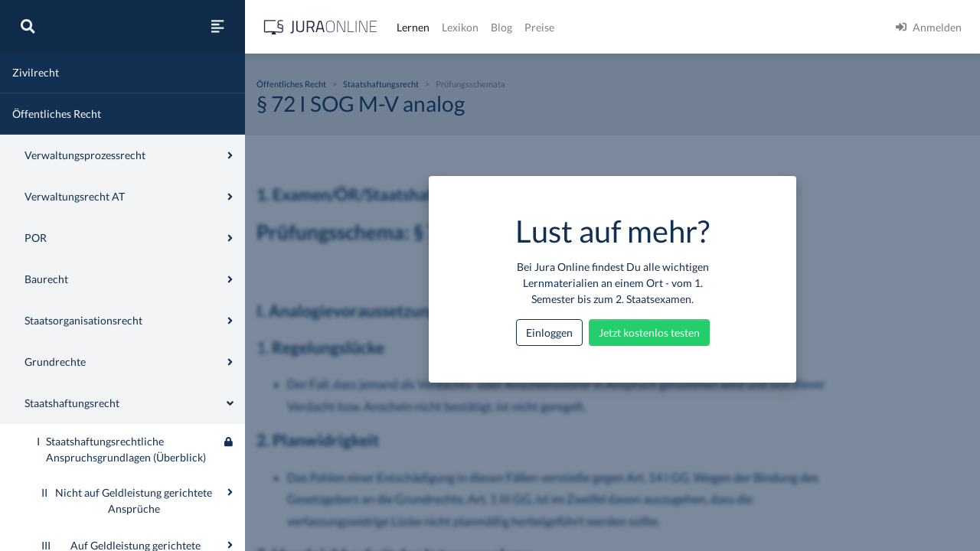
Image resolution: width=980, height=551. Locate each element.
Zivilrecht (36, 72)
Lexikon (460, 27)
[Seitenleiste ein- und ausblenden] (217, 26)
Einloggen (549, 333)
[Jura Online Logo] (321, 27)
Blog (501, 27)
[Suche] (28, 26)
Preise (539, 27)
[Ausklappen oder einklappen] (230, 492)
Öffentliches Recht (57, 114)
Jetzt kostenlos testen (649, 333)
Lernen (413, 27)
